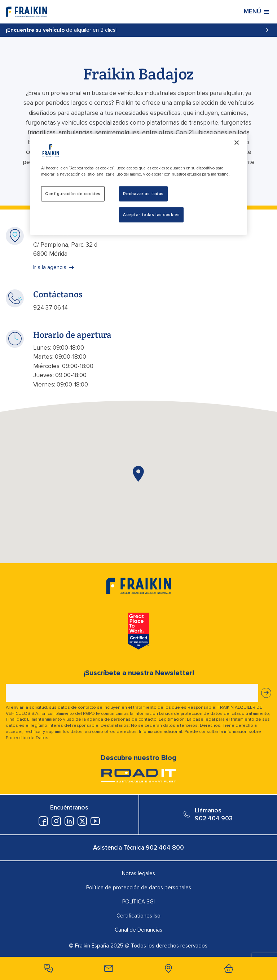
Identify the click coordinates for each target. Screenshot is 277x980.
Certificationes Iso (138, 916)
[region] (138, 185)
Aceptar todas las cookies (151, 215)
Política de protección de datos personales (139, 888)
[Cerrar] (237, 143)
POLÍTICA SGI (138, 902)
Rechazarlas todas (143, 194)
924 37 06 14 (50, 308)
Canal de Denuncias (138, 930)
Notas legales (138, 873)
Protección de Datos (27, 738)
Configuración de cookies (73, 194)
